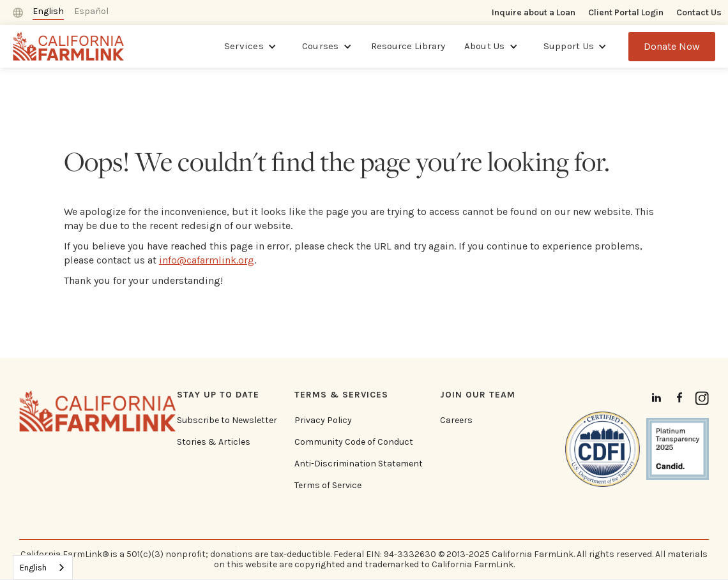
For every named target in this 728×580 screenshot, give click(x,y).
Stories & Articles (214, 442)
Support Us (569, 46)
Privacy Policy (323, 420)
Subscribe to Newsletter (227, 420)
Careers (456, 420)
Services (244, 46)
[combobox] (43, 568)
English (33, 568)
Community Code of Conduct (354, 442)
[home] (69, 46)
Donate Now (672, 46)
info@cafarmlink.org (207, 260)
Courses (321, 46)
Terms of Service (328, 486)
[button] (250, 47)
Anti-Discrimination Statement (359, 464)
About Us (485, 46)
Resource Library (408, 46)
